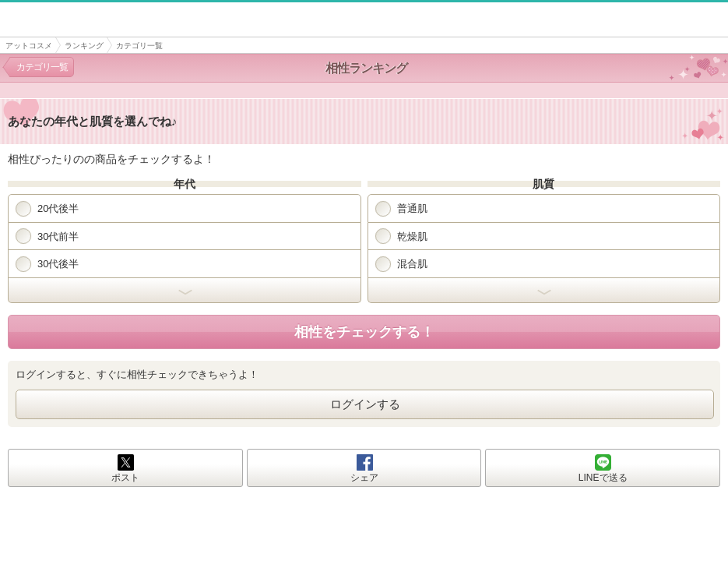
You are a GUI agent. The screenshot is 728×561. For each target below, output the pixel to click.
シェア (364, 478)
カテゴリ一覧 (42, 67)
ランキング (84, 46)
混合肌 (401, 264)
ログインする (365, 404)
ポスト (125, 478)
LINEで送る (603, 478)
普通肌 (401, 209)
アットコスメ (29, 46)
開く (185, 291)
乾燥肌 (401, 236)
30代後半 (47, 264)
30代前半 (47, 236)
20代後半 (47, 209)
